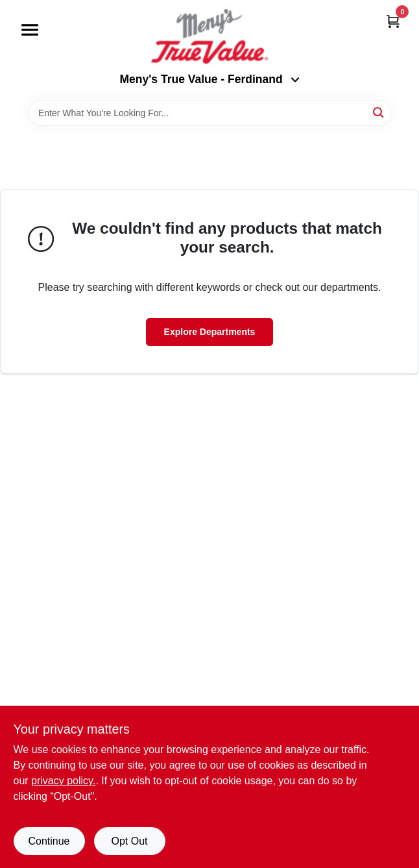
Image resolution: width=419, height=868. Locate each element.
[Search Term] (210, 113)
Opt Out (129, 841)
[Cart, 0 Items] (393, 21)
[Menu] (30, 30)
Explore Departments (210, 332)
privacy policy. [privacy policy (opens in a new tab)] (63, 781)
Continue (49, 841)
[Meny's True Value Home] (210, 36)
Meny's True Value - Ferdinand (209, 79)
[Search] (379, 112)
